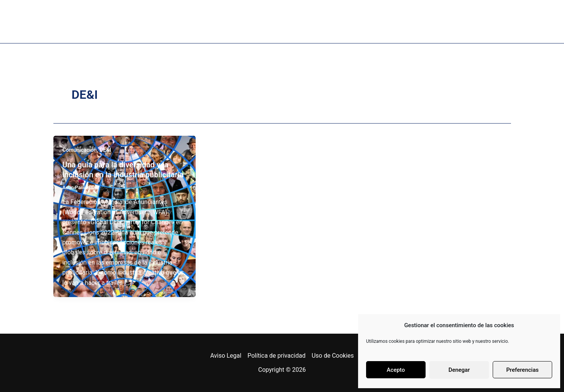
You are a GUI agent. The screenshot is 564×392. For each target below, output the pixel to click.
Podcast (240, 22)
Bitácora (347, 22)
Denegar (459, 370)
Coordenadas (408, 22)
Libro (196, 22)
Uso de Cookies (333, 356)
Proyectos (293, 22)
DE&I (105, 150)
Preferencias (523, 370)
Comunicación (80, 150)
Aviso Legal (226, 356)
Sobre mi (148, 22)
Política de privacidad (276, 356)
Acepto (396, 370)
